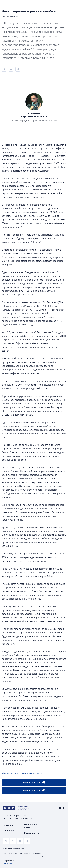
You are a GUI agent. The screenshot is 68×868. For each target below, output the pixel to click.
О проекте (9, 830)
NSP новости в (34, 782)
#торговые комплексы (33, 773)
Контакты (8, 825)
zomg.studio (8, 863)
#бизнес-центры (10, 773)
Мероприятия (32, 833)
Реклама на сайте (30, 826)
